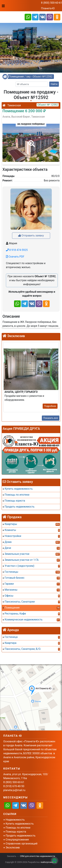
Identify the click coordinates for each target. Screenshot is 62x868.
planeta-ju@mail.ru (14, 790)
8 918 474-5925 (17, 250)
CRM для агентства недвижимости (38, 856)
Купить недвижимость (20, 824)
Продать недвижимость (21, 836)
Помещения (16, 77)
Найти (54, 84)
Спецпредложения (17, 840)
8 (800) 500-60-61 (52, 3)
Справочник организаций (21, 844)
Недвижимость (15, 820)
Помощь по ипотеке (18, 828)
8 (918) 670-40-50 (14, 786)
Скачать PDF (15, 257)
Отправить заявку (31, 236)
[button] (31, 141)
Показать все (51, 418)
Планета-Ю (48, 8)
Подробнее (50, 406)
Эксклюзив (13, 848)
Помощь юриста (16, 832)
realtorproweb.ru (49, 862)
